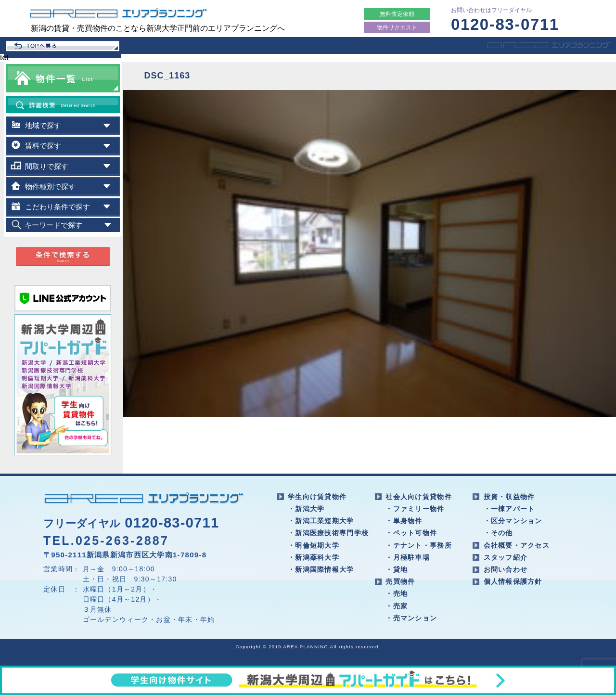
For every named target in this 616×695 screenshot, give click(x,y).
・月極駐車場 (408, 557)
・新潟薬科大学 (314, 557)
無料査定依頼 (397, 14)
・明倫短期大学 (314, 545)
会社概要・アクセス (517, 545)
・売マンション (411, 618)
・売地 (397, 593)
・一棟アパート (509, 509)
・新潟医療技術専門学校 (328, 533)
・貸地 (397, 569)
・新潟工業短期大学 (321, 521)
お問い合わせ (506, 569)
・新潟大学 (306, 509)
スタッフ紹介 (506, 557)
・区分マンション (513, 521)
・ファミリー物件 (415, 509)
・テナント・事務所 (419, 545)
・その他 (498, 533)
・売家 (397, 606)
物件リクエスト (397, 27)
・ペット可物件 (411, 533)
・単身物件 (404, 521)
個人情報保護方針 (513, 581)
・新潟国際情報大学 (321, 569)
